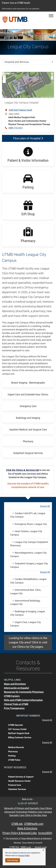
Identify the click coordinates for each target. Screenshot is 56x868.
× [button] (43, 850)
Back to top (28, 799)
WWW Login (26, 847)
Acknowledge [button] (13, 860)
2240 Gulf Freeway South (20, 110)
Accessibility (45, 833)
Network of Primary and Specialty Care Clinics (28, 808)
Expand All (45, 506)
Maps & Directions (27, 828)
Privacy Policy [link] (24, 856)
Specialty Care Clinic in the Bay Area (28, 815)
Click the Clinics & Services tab (22, 470)
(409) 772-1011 (16, 128)
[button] (51, 16)
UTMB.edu (17, 824)
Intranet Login (41, 847)
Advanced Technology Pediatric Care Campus (28, 812)
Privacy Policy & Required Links (20, 833)
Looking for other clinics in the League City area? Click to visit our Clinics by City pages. (28, 642)
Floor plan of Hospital (28, 138)
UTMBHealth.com (34, 824)
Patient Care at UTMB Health (16, 3)
